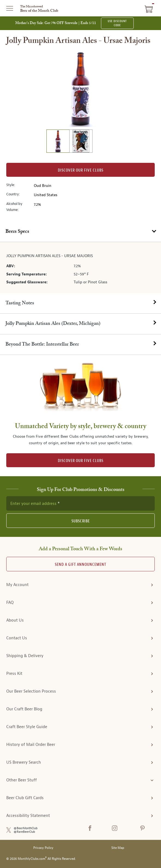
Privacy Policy (43, 848)
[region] (80, 89)
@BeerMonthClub (26, 828)
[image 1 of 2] (58, 142)
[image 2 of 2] (81, 142)
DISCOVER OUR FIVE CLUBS (81, 461)
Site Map (118, 848)
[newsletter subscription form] (80, 503)
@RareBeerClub (24, 832)
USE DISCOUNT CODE (117, 23)
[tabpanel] (80, 268)
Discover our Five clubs (81, 170)
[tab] (80, 232)
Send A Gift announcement (80, 565)
